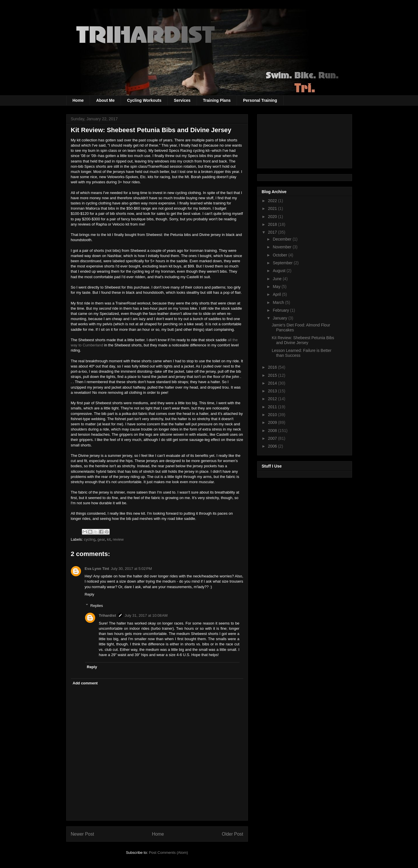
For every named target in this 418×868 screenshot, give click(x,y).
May (277, 287)
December (283, 239)
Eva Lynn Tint (97, 569)
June (278, 279)
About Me (105, 100)
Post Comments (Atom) (169, 853)
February (281, 310)
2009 (273, 422)
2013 (273, 391)
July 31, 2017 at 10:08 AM (146, 615)
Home (78, 100)
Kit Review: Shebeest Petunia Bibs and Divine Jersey (303, 340)
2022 (273, 201)
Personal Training (260, 100)
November (283, 247)
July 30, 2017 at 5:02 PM (131, 569)
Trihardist (107, 615)
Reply (90, 594)
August (280, 271)
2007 (273, 438)
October (281, 255)
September (283, 263)
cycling (90, 539)
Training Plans (217, 100)
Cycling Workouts (144, 100)
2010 (273, 415)
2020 (273, 217)
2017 (273, 232)
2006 (273, 446)
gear (101, 539)
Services (182, 100)
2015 (273, 375)
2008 (273, 431)
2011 (273, 407)
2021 (273, 208)
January (281, 318)
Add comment (85, 683)
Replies (96, 605)
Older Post (233, 834)
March (279, 302)
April (277, 294)
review (118, 539)
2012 (273, 399)
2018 (273, 224)
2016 (273, 367)
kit (109, 539)
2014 (273, 383)
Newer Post (83, 834)
